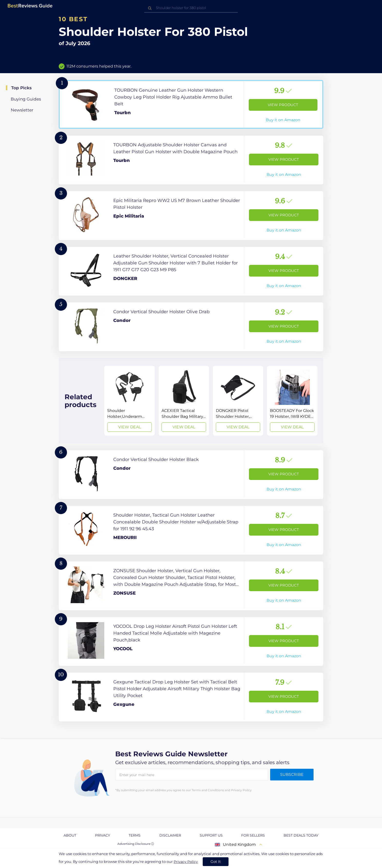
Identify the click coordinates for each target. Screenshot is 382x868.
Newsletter (22, 110)
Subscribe (292, 774)
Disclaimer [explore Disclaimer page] (170, 835)
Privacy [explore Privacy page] (103, 835)
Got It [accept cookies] (216, 862)
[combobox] (191, 8)
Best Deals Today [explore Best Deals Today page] (301, 835)
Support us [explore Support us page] (211, 835)
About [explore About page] (70, 835)
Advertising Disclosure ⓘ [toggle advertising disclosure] (136, 844)
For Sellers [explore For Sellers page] (253, 835)
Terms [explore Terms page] (135, 835)
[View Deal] (129, 401)
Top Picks (21, 88)
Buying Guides (26, 99)
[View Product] (191, 104)
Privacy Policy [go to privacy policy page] (186, 862)
